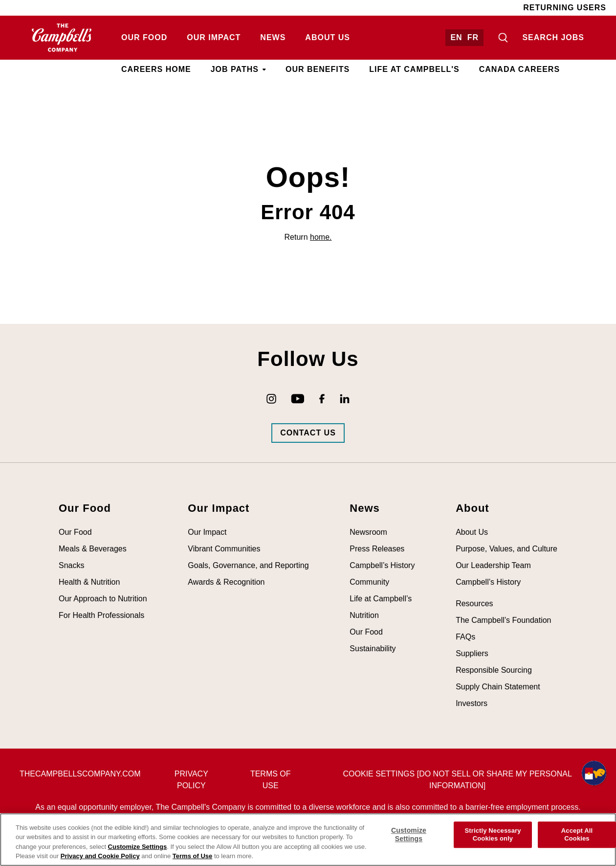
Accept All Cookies (577, 834)
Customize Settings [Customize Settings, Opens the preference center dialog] (409, 834)
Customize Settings (138, 847)
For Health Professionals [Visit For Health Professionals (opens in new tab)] (101, 615)
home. (321, 237)
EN (456, 37)
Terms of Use (192, 856)
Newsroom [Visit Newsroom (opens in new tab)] (368, 532)
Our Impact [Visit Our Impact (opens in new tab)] (214, 37)
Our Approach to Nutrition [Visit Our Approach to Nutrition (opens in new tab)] (103, 599)
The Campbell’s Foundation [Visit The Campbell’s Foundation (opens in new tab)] (503, 620)
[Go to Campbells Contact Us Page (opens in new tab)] (308, 433)
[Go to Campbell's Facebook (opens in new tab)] (322, 399)
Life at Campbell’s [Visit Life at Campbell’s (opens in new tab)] (381, 599)
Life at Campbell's (414, 69)
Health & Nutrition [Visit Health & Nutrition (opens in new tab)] (89, 582)
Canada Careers (519, 69)
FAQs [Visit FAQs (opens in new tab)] (465, 637)
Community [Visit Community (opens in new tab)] (369, 582)
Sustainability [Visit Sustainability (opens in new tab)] (373, 649)
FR (473, 37)
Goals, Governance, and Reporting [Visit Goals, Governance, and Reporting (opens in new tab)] (248, 565)
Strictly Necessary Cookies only (493, 834)
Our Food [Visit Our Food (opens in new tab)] (144, 37)
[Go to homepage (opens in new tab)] (62, 38)
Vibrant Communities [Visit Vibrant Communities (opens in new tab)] (224, 549)
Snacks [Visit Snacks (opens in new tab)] (71, 565)
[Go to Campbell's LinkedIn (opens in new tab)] (345, 399)
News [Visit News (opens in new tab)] (273, 37)
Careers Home (156, 69)
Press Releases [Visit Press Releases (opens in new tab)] (377, 549)
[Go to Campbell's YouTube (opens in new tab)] (298, 399)
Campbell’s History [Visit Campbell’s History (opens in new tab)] (382, 565)
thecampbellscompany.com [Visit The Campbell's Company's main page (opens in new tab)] (80, 774)
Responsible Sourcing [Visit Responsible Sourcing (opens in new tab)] (494, 670)
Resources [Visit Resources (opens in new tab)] (474, 604)
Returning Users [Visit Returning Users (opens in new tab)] (565, 8)
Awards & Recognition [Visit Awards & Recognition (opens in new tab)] (226, 582)
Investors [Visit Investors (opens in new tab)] (472, 703)
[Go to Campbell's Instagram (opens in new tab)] (271, 399)
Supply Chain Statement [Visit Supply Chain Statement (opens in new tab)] (498, 687)
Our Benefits (318, 69)
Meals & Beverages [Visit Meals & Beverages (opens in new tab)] (93, 549)
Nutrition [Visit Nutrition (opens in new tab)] (364, 615)
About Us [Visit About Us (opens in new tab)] (328, 37)
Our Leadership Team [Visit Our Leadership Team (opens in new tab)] (493, 565)
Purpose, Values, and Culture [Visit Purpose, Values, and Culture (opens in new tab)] (506, 549)
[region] (308, 840)
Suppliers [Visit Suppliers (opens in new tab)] (472, 653)
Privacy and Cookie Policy (100, 856)
